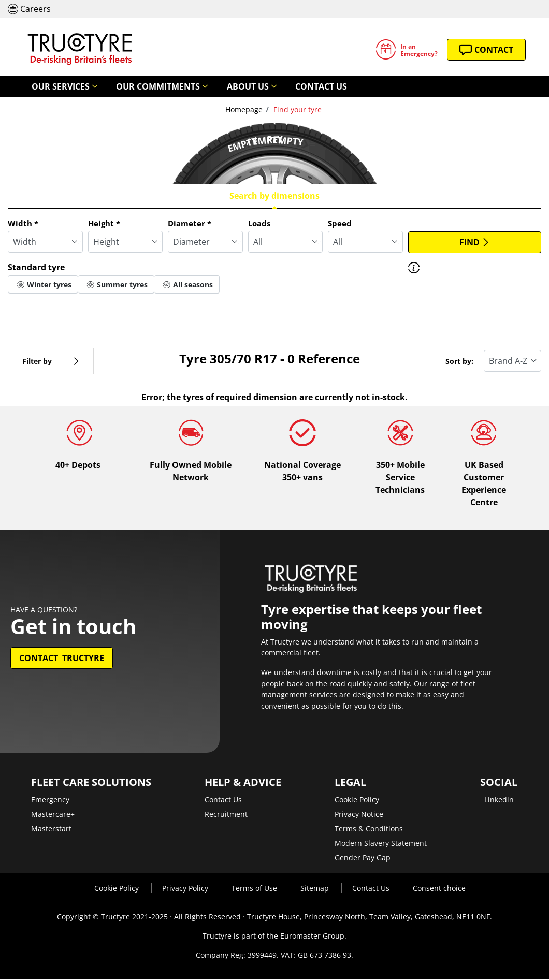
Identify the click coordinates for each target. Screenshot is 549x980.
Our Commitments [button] (135, 87)
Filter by (51, 362)
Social (499, 783)
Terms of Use (255, 889)
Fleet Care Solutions (91, 783)
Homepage (244, 110)
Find (475, 243)
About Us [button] (209, 87)
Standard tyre (36, 268)
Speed (340, 224)
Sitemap (316, 889)
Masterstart (51, 830)
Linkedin (499, 801)
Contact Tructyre (62, 659)
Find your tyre (297, 110)
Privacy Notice (359, 815)
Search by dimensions (274, 196)
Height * (104, 224)
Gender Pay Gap (363, 859)
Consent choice (439, 889)
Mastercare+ (53, 815)
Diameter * (190, 224)
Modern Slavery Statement (381, 844)
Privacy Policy (186, 889)
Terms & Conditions (369, 830)
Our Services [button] (53, 87)
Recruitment (226, 815)
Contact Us (270, 87)
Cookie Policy (357, 801)
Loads (259, 224)
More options (40, 309)
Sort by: (459, 362)
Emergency (50, 801)
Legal (350, 783)
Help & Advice (243, 783)
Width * (23, 224)
